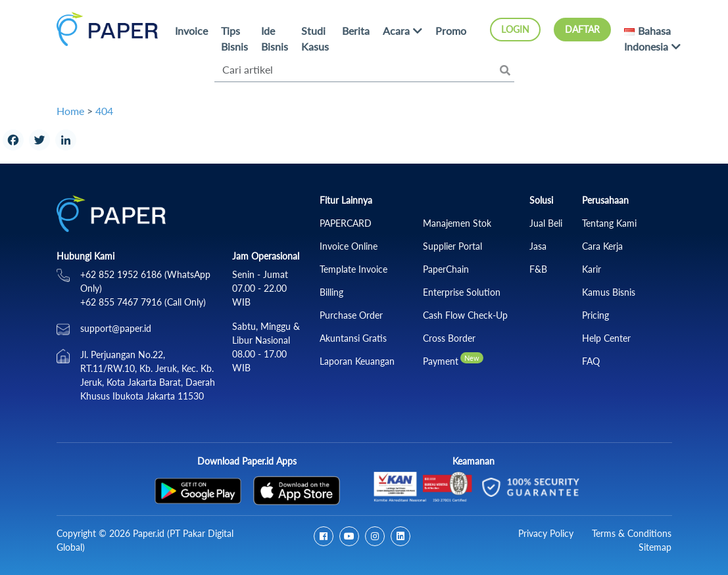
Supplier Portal (452, 246)
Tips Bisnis (234, 38)
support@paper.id (116, 328)
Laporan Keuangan (357, 361)
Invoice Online (349, 246)
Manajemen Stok (457, 223)
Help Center (606, 338)
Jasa (538, 246)
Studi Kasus (315, 38)
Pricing (595, 315)
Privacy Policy (546, 533)
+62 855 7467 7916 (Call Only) (143, 302)
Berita (356, 31)
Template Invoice (353, 269)
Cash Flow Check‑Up (465, 315)
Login (515, 29)
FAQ (591, 361)
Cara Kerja (602, 246)
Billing (331, 292)
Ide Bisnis (275, 38)
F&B (538, 269)
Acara (396, 31)
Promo (451, 31)
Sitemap (655, 547)
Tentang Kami (609, 223)
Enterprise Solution (462, 292)
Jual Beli (546, 223)
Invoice (191, 31)
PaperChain (446, 269)
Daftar (582, 29)
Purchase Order (351, 315)
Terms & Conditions (632, 533)
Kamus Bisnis (609, 292)
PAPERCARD (346, 223)
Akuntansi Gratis (353, 338)
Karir (592, 269)
